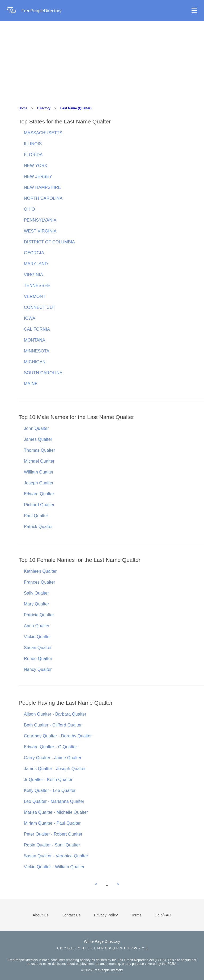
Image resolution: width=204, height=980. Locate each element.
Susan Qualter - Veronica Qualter (56, 856)
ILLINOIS (33, 144)
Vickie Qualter (37, 637)
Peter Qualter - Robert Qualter (53, 834)
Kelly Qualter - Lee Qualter (50, 790)
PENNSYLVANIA (40, 220)
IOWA (30, 318)
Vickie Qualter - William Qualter (54, 867)
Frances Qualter (40, 582)
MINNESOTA (37, 351)
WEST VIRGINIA (40, 231)
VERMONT (35, 296)
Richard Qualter (39, 505)
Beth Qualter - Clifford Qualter (53, 725)
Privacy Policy (106, 915)
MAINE (31, 384)
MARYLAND (36, 264)
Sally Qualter (36, 593)
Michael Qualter (39, 461)
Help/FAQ (163, 915)
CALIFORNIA (37, 329)
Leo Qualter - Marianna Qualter (54, 801)
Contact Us (71, 915)
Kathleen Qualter (40, 571)
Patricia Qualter (39, 615)
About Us (41, 915)
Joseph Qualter (39, 483)
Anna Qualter (37, 626)
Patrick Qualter (38, 527)
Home (23, 108)
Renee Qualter (38, 659)
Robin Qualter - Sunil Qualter (52, 845)
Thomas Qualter (40, 450)
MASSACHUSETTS (43, 133)
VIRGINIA (33, 275)
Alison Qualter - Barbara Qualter (55, 714)
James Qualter (38, 439)
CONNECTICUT (40, 307)
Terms (136, 915)
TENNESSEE (37, 286)
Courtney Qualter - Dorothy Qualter (58, 736)
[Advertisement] (102, 61)
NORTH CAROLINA (43, 198)
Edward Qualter (39, 494)
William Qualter (39, 472)
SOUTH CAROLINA (43, 373)
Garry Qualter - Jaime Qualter (53, 758)
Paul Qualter (36, 516)
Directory (44, 108)
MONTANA (35, 340)
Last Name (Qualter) (76, 108)
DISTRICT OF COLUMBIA (49, 242)
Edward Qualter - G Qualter (50, 747)
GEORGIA (34, 253)
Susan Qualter (38, 648)
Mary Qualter (37, 604)
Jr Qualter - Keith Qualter (48, 780)
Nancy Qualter (38, 669)
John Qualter (36, 428)
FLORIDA (33, 155)
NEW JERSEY (38, 177)
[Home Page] (14, 11)
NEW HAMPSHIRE (42, 187)
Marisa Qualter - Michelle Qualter (56, 812)
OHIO (29, 209)
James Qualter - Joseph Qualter (55, 769)
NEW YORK (36, 166)
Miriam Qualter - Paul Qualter (52, 823)
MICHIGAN (35, 362)
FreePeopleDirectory (42, 11)
